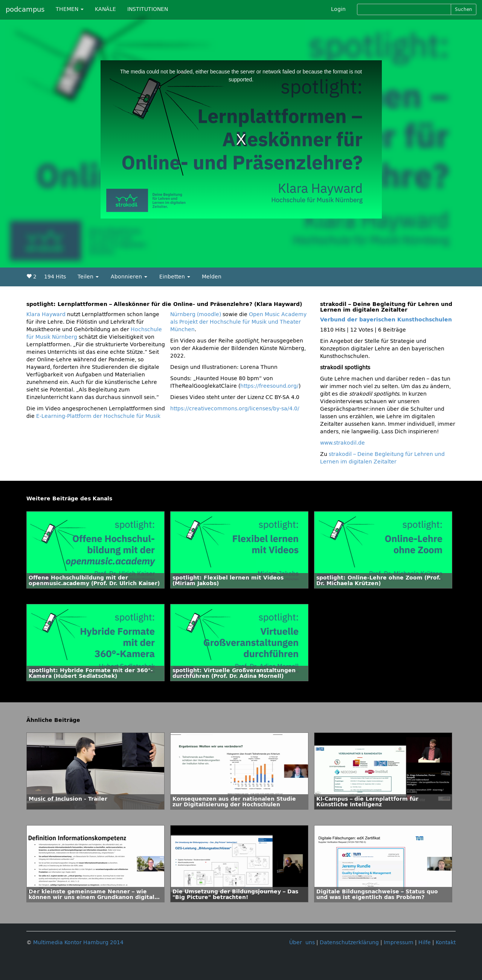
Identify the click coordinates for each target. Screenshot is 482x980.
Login (338, 9)
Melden (212, 277)
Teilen (88, 277)
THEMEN (70, 9)
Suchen (464, 9)
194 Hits (55, 277)
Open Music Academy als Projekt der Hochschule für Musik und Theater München (238, 322)
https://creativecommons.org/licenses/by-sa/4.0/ (235, 409)
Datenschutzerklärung (349, 943)
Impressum (399, 943)
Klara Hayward (46, 314)
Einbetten (175, 277)
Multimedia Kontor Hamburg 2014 (78, 943)
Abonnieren (129, 277)
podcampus (25, 9)
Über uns (302, 943)
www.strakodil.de (342, 443)
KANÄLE (105, 9)
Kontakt (446, 943)
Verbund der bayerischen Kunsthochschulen (386, 320)
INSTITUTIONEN (148, 9)
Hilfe (425, 943)
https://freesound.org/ (269, 386)
